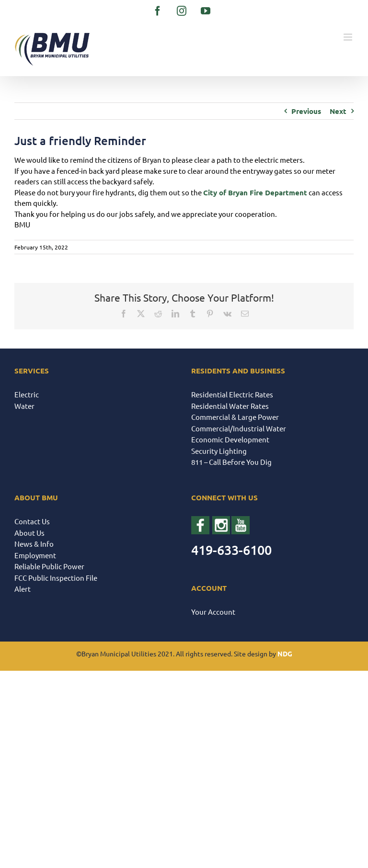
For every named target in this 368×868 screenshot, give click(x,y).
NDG (285, 654)
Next (338, 111)
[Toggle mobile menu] (349, 37)
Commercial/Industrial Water (239, 428)
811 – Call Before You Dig (231, 462)
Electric (27, 394)
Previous (306, 111)
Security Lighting (219, 451)
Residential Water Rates (230, 406)
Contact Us (32, 521)
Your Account (213, 612)
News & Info (34, 544)
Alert (23, 589)
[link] (255, 192)
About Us (29, 533)
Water (24, 406)
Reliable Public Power (49, 566)
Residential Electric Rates (232, 394)
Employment (35, 555)
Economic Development (230, 439)
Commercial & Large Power (235, 417)
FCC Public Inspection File (56, 578)
